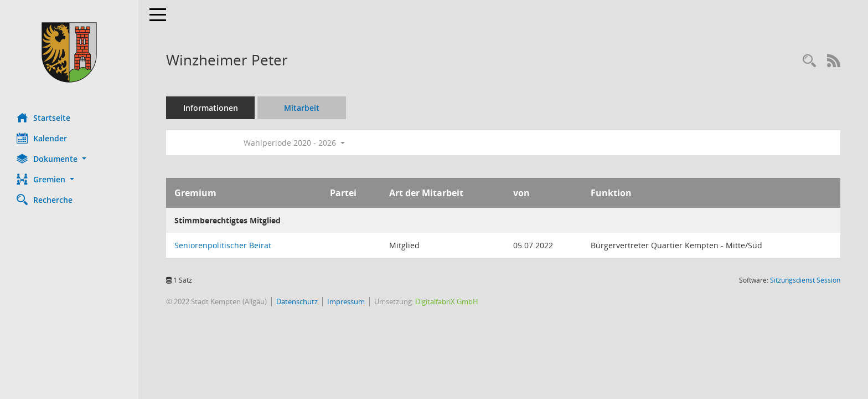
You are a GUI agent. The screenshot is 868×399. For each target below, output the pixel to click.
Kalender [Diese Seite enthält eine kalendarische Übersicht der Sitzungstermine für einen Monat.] (42, 138)
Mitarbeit (302, 108)
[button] (69, 159)
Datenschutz (297, 301)
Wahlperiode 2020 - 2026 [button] (294, 143)
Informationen (211, 108)
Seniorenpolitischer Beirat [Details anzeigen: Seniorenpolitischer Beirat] (223, 245)
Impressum (346, 301)
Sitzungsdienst (805, 280)
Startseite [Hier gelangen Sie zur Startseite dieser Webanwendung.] (43, 117)
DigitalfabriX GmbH (447, 301)
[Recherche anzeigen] (809, 61)
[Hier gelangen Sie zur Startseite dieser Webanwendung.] (69, 52)
